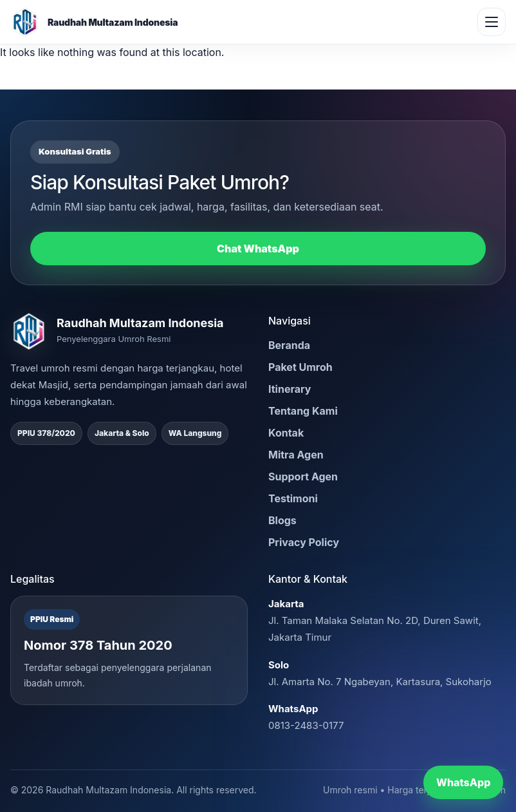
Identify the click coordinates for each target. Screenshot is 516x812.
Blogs (282, 520)
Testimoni (293, 498)
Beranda (289, 345)
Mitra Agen (296, 455)
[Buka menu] (492, 22)
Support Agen (303, 477)
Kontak (286, 433)
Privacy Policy (304, 542)
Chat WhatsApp (258, 249)
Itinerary (290, 389)
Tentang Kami (303, 411)
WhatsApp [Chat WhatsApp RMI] (463, 782)
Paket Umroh (300, 367)
